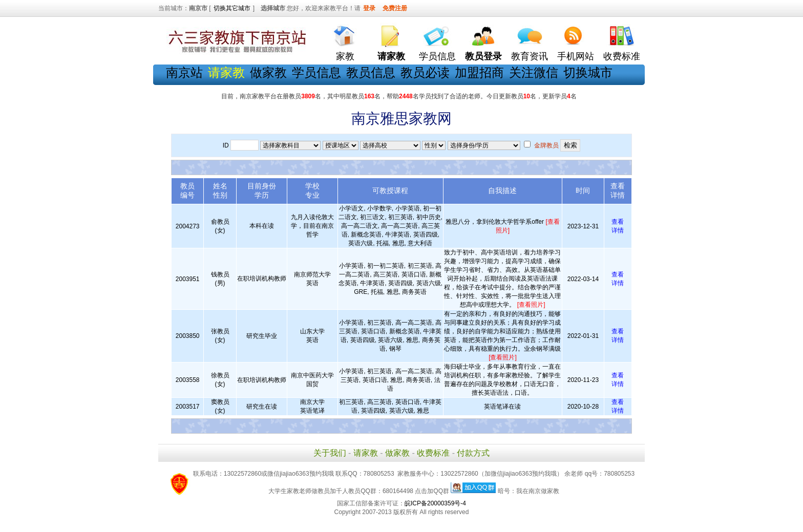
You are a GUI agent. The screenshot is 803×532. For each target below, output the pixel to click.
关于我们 (330, 453)
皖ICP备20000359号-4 (435, 503)
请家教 (366, 453)
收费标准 (622, 56)
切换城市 (588, 72)
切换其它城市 (232, 8)
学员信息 (437, 56)
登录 (369, 8)
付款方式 (473, 453)
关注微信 (534, 72)
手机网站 (576, 56)
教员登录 (483, 56)
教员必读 (425, 72)
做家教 (268, 72)
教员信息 (371, 72)
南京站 (184, 72)
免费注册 (395, 8)
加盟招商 (479, 72)
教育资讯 (530, 56)
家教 (345, 56)
